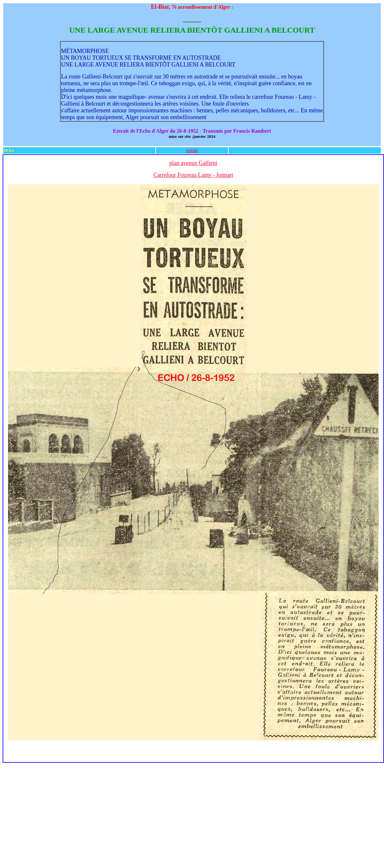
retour (192, 150)
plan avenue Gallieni (193, 163)
